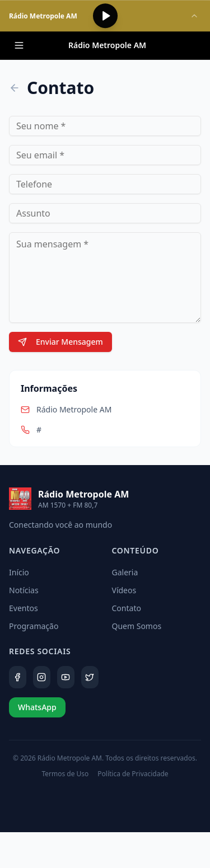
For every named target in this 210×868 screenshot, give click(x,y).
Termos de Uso (65, 774)
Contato (127, 608)
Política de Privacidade (133, 774)
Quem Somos (137, 626)
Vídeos (124, 590)
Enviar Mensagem (60, 342)
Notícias (24, 590)
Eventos (24, 608)
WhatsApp (37, 707)
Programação (34, 626)
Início (19, 572)
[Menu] (19, 45)
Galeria (125, 572)
